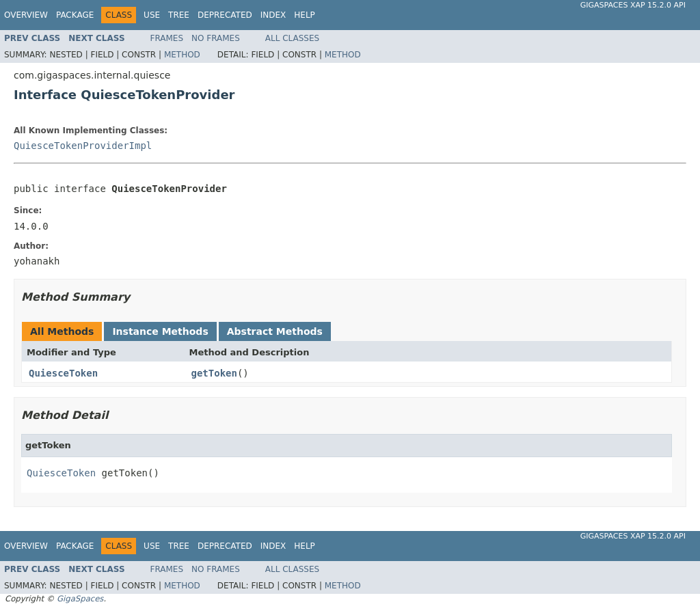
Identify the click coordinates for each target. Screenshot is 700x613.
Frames (167, 38)
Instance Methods (160, 331)
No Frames (216, 38)
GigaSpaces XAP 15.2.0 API (633, 5)
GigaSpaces (80, 599)
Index (273, 15)
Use (152, 15)
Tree (179, 15)
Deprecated (225, 15)
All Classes (292, 38)
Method (182, 55)
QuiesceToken (63, 373)
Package (75, 15)
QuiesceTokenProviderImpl (83, 146)
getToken (214, 373)
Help (305, 15)
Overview (26, 15)
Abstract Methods (275, 331)
